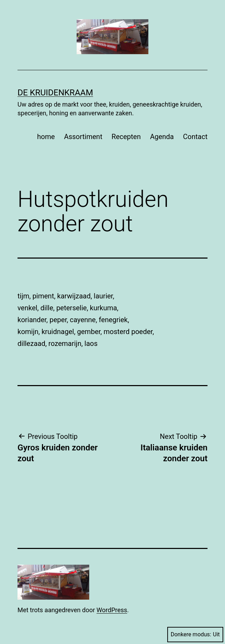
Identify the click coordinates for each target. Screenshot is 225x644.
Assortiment (83, 137)
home (46, 137)
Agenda (162, 137)
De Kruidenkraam (55, 93)
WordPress (112, 610)
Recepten (126, 137)
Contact (195, 137)
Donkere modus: (195, 634)
